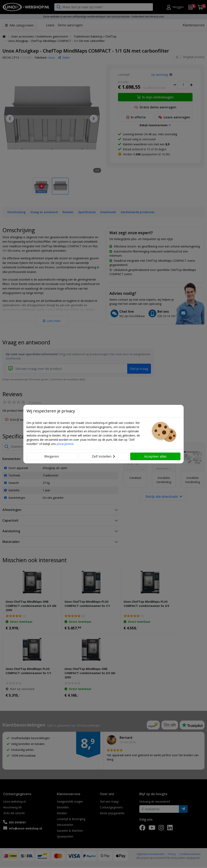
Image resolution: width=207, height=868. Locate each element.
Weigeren (52, 456)
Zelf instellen (103, 456)
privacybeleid (65, 444)
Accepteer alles (155, 456)
